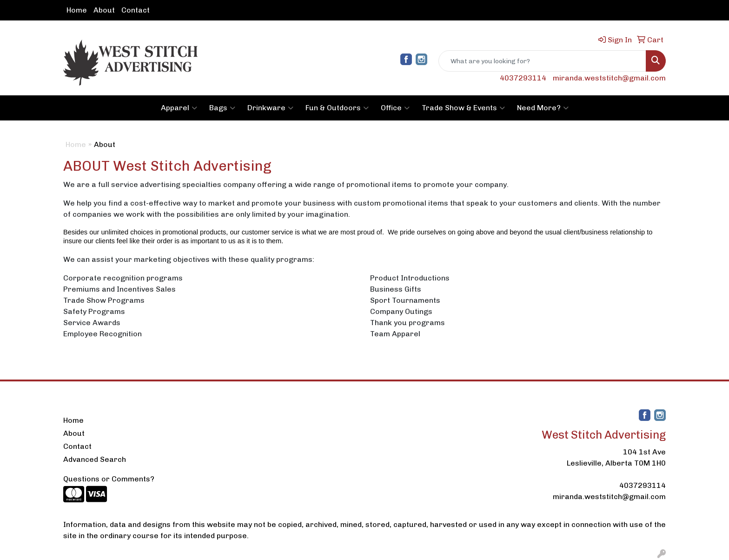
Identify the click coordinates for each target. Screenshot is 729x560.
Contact (136, 10)
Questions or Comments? (109, 479)
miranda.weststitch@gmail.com (609, 78)
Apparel (179, 108)
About (104, 10)
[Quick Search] (542, 61)
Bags (222, 108)
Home (77, 10)
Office (395, 108)
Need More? (543, 108)
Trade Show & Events (463, 108)
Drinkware (270, 108)
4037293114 (523, 78)
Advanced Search (95, 459)
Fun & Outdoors (337, 108)
